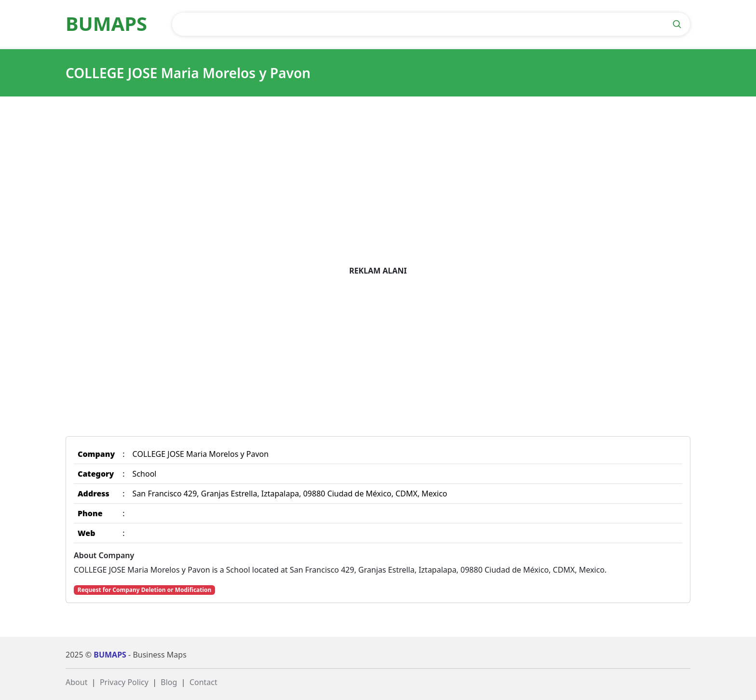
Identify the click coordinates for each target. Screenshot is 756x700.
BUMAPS (110, 655)
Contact (203, 682)
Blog (169, 682)
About (76, 682)
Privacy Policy (124, 682)
